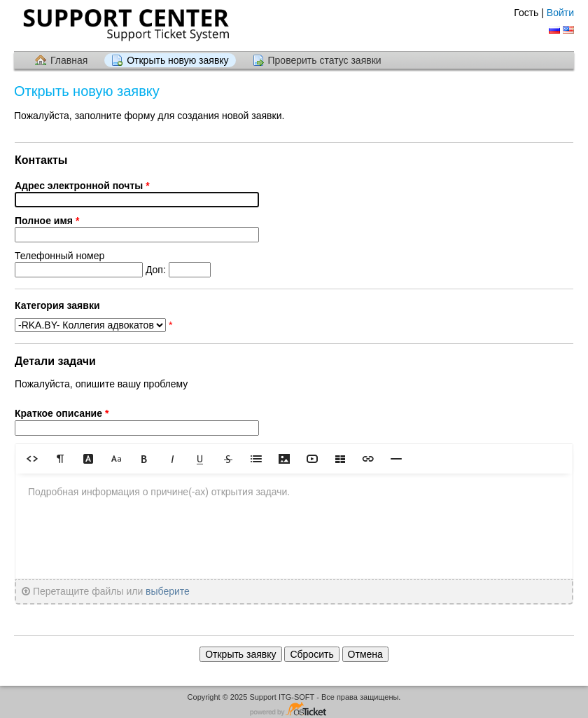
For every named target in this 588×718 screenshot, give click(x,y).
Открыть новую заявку (177, 60)
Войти (560, 13)
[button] (32, 458)
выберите (168, 591)
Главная (69, 60)
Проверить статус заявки (325, 60)
